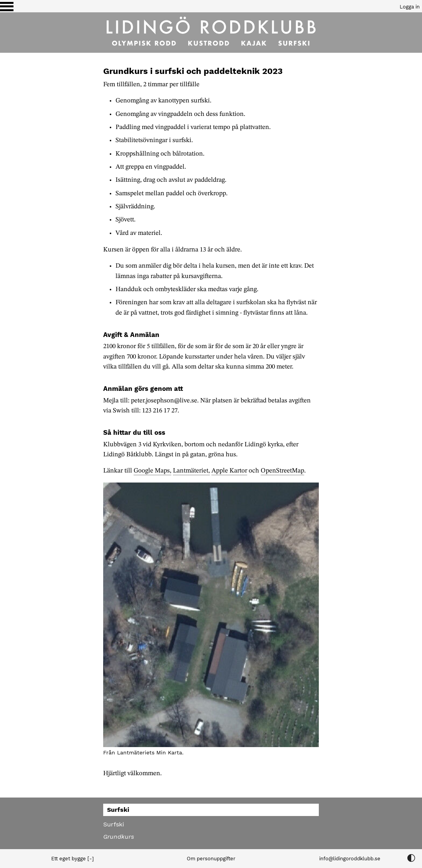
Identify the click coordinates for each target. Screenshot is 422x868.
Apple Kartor (229, 471)
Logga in (410, 7)
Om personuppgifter (211, 859)
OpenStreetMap (282, 471)
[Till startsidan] (211, 33)
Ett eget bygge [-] (73, 859)
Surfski (114, 824)
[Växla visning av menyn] (7, 6)
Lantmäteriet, (191, 471)
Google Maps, (152, 471)
